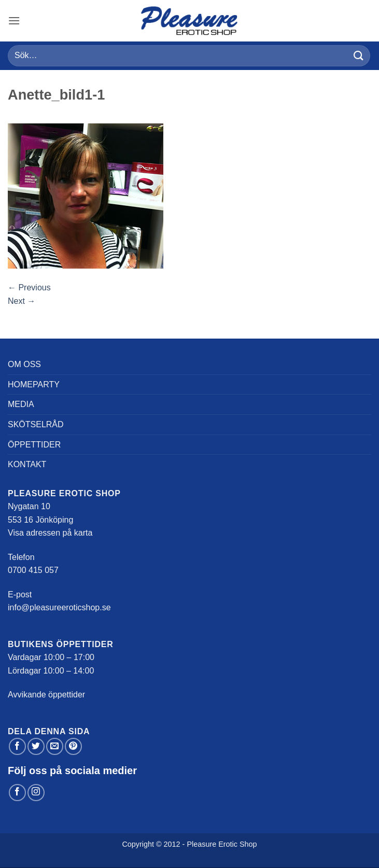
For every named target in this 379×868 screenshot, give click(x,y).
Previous (29, 288)
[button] (14, 20)
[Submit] (359, 56)
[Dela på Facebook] (17, 746)
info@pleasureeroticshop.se (59, 607)
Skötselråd (36, 424)
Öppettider (34, 445)
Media (21, 404)
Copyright (138, 844)
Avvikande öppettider (46, 695)
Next (22, 301)
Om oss (24, 364)
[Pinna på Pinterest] (73, 746)
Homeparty (34, 384)
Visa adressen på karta (50, 533)
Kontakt (27, 464)
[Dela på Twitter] (36, 746)
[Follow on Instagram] (36, 793)
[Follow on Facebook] (17, 793)
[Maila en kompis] (55, 746)
